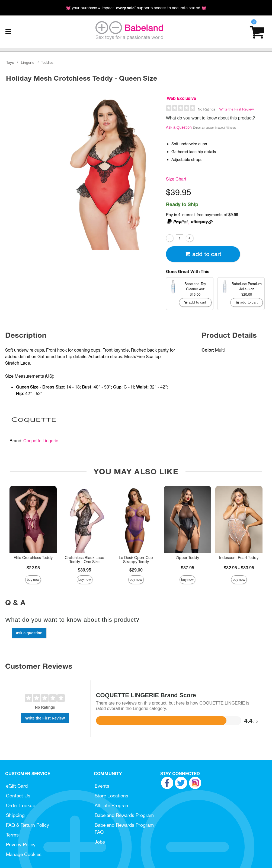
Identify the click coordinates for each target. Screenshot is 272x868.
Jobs (100, 842)
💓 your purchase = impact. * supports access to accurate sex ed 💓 (136, 8)
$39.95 (84, 570)
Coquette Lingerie (41, 441)
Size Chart (176, 179)
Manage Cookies (24, 854)
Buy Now (33, 580)
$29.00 (136, 570)
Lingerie (28, 62)
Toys (10, 62)
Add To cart (203, 254)
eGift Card (17, 786)
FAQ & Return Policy (28, 825)
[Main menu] (8, 32)
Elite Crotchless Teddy (33, 558)
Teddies (47, 62)
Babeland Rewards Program (124, 815)
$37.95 (188, 568)
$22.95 (33, 568)
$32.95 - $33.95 (239, 568)
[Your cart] (257, 32)
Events (102, 786)
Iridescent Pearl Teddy (239, 558)
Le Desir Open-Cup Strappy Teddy (136, 560)
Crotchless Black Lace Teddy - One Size (84, 560)
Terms (12, 835)
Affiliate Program (112, 805)
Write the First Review (237, 109)
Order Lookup (21, 805)
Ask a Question (179, 127)
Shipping (15, 815)
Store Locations (111, 796)
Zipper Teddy (187, 558)
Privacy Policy (21, 845)
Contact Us (18, 796)
